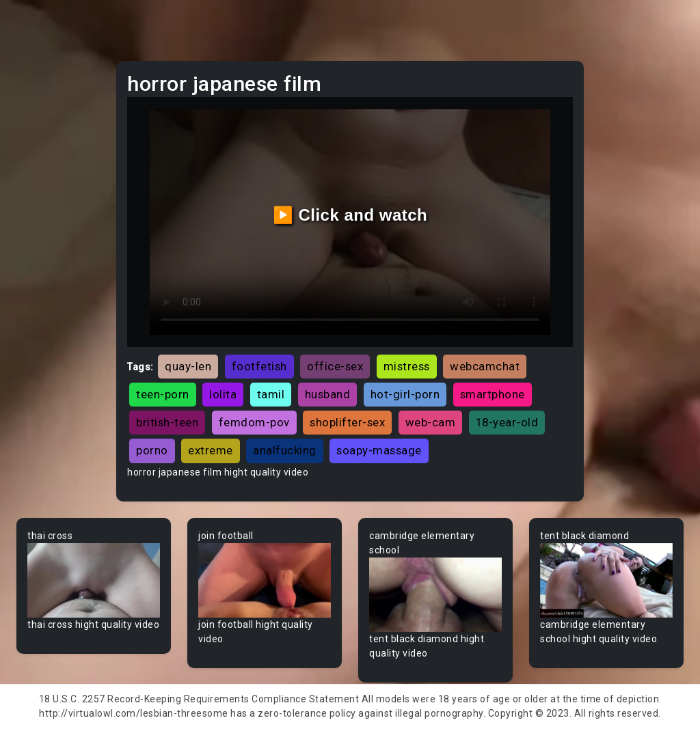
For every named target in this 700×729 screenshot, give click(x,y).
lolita (223, 394)
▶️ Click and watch (350, 215)
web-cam (431, 422)
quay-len (188, 366)
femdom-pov (254, 422)
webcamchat (485, 366)
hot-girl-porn (405, 394)
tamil (271, 394)
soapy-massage (379, 450)
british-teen (167, 422)
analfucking (285, 450)
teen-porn (163, 394)
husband (328, 394)
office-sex (335, 366)
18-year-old (507, 422)
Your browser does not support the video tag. (94, 580)
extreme (211, 450)
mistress (407, 366)
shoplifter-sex (347, 422)
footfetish (259, 366)
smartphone (493, 394)
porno (152, 450)
